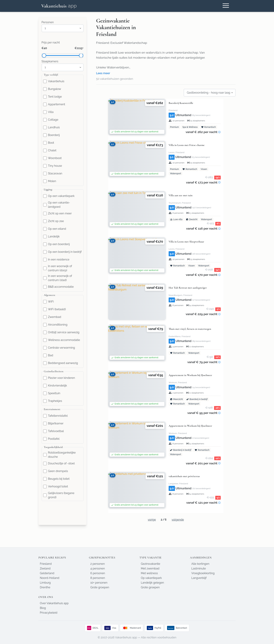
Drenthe (45, 587)
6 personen (98, 573)
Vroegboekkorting (203, 573)
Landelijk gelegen (152, 583)
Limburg (45, 583)
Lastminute (199, 568)
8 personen (98, 578)
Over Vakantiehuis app (54, 603)
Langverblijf (199, 578)
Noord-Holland (50, 578)
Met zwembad (150, 568)
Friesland (46, 564)
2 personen (98, 564)
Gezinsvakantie (151, 564)
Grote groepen (100, 587)
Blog (43, 608)
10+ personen (99, 583)
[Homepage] (59, 6)
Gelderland (47, 573)
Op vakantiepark (151, 578)
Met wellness (149, 573)
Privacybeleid (49, 613)
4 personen (98, 568)
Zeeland (45, 568)
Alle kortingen (200, 564)
